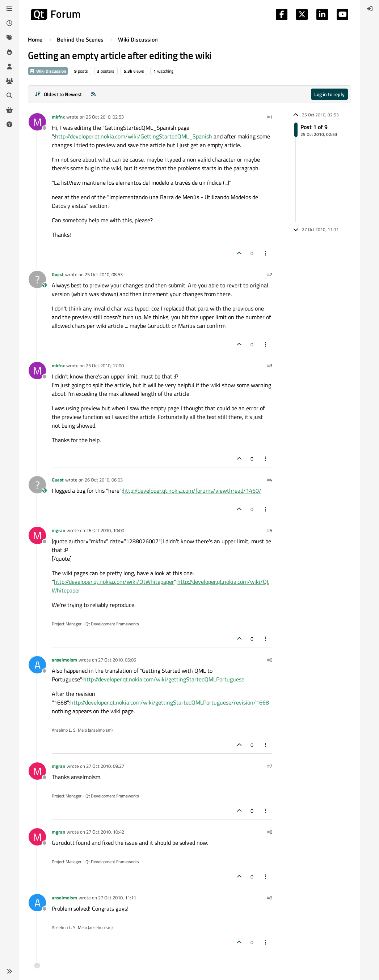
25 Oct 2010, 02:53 (105, 117)
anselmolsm (64, 660)
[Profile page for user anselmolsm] (37, 665)
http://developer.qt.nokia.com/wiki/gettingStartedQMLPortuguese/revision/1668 (170, 702)
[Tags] (9, 38)
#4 (270, 480)
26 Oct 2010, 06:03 (104, 480)
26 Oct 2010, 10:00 (105, 530)
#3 (270, 365)
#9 (270, 898)
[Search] (9, 95)
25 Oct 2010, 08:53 (104, 274)
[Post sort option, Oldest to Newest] (58, 94)
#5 (270, 530)
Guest (58, 274)
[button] (9, 971)
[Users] (9, 67)
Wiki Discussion (48, 71)
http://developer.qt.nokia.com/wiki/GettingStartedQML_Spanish (134, 136)
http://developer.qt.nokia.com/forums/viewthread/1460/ (192, 491)
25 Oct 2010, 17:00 (105, 365)
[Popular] (9, 52)
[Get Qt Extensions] (9, 110)
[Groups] (9, 81)
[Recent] (9, 23)
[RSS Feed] (93, 94)
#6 (270, 660)
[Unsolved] (9, 124)
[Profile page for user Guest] (37, 279)
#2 (270, 274)
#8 (270, 832)
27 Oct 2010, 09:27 (105, 766)
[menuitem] (370, 9)
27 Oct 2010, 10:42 (105, 832)
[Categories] (9, 9)
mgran (58, 530)
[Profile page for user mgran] (37, 535)
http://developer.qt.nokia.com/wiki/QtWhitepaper (114, 582)
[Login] (370, 9)
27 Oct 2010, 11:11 (117, 898)
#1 (270, 117)
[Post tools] (266, 253)
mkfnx (58, 117)
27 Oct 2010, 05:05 (117, 660)
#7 (270, 766)
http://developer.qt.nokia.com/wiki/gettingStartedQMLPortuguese (164, 679)
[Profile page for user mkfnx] (37, 122)
